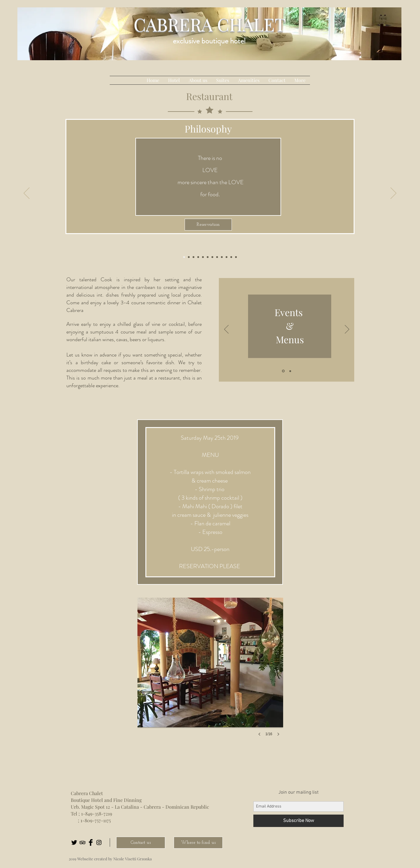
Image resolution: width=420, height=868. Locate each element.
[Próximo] (347, 330)
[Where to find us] (198, 843)
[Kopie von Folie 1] (217, 257)
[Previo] (226, 330)
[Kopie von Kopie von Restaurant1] (212, 257)
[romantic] (208, 257)
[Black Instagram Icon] (99, 842)
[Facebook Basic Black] (91, 842)
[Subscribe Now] (298, 821)
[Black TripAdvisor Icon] (82, 842)
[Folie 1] (283, 371)
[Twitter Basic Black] (74, 842)
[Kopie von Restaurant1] (203, 257)
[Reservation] (208, 225)
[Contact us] (141, 843)
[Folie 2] (290, 371)
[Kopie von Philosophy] (236, 257)
